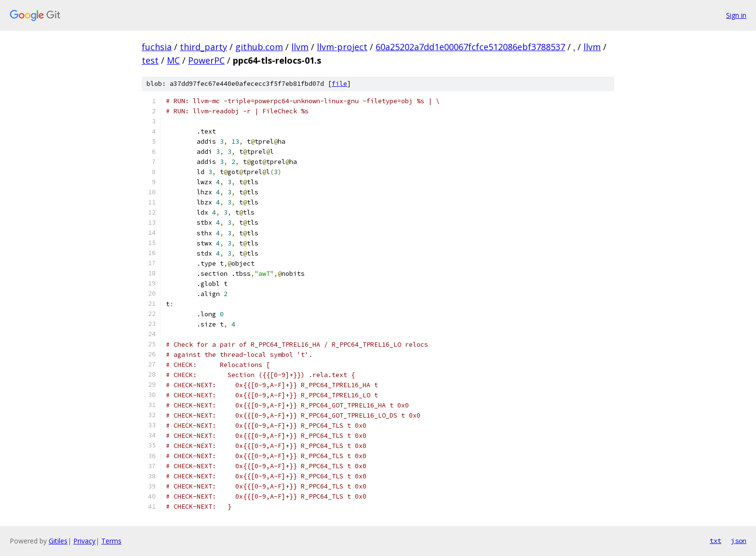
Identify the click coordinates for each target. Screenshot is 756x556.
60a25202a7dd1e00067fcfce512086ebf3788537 (470, 47)
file (339, 84)
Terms (111, 541)
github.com (259, 47)
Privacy (84, 541)
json (739, 541)
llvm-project (342, 47)
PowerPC (206, 60)
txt (715, 541)
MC (173, 60)
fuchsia (157, 47)
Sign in (736, 15)
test (150, 60)
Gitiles (58, 541)
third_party (203, 47)
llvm (300, 47)
